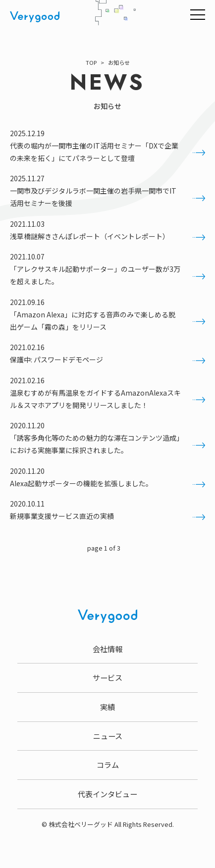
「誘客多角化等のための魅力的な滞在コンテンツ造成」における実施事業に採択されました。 (107, 444)
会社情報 (107, 649)
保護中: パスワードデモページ (107, 360)
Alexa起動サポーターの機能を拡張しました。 (107, 484)
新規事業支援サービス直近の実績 (107, 516)
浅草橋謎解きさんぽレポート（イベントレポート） (107, 236)
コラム (108, 765)
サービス (107, 677)
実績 (107, 707)
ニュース (108, 736)
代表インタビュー (107, 794)
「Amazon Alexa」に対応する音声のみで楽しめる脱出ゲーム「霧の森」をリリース (107, 321)
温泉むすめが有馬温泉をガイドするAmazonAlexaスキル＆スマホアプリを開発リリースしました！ (107, 399)
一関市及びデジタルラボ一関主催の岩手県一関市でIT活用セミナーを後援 (107, 197)
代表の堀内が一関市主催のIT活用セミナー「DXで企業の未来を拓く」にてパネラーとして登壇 (107, 152)
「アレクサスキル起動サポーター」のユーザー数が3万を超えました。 (107, 275)
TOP (91, 62)
